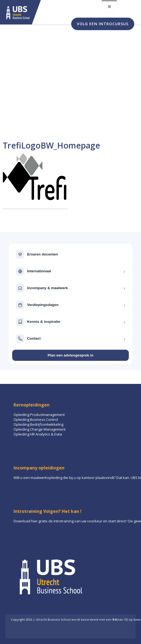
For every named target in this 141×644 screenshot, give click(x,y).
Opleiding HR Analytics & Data (38, 434)
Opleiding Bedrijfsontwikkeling (38, 424)
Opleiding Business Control (36, 419)
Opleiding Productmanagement (39, 415)
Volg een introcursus (103, 24)
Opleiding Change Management (40, 429)
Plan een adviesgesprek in (70, 355)
